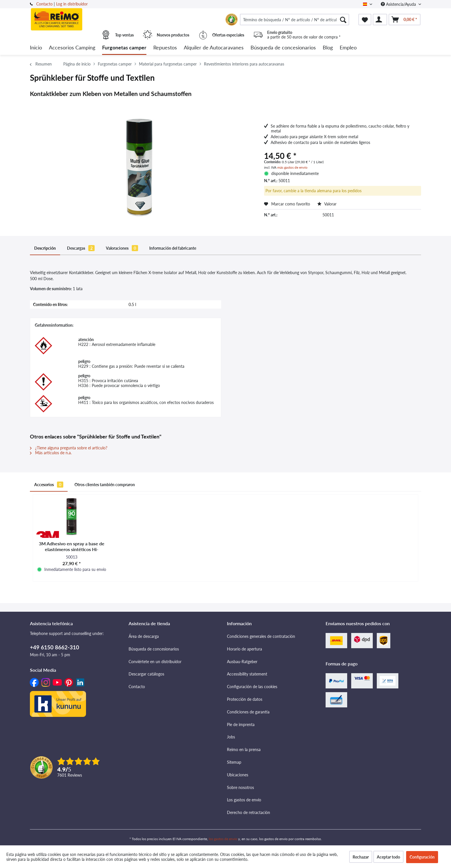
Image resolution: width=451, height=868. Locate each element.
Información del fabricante (173, 248)
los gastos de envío (223, 839)
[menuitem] (295, 20)
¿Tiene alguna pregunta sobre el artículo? (69, 448)
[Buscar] (343, 20)
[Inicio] (36, 48)
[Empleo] (348, 48)
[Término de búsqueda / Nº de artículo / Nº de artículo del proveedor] (295, 20)
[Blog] (328, 48)
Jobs (231, 737)
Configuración (422, 857)
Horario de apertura (244, 649)
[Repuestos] (165, 48)
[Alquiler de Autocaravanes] (214, 48)
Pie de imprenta (241, 724)
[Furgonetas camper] (124, 48)
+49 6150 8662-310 (55, 647)
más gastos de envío (292, 167)
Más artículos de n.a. (51, 453)
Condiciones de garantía (248, 712)
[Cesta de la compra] (405, 20)
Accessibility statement (247, 674)
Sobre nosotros (240, 787)
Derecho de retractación (249, 812)
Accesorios (49, 485)
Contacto (44, 4)
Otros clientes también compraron (105, 485)
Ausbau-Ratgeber (242, 662)
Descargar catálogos (146, 674)
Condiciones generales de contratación (261, 636)
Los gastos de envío (244, 800)
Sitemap (234, 762)
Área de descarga (144, 636)
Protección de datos (245, 699)
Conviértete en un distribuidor (155, 662)
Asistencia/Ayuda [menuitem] (399, 4)
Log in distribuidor (72, 4)
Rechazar (361, 857)
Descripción (45, 248)
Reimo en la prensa (244, 749)
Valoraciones (122, 248)
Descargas (81, 248)
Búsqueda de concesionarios (154, 649)
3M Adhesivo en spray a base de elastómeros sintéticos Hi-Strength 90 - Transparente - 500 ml (71, 546)
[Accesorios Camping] (72, 48)
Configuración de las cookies (252, 687)
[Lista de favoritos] (365, 20)
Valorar (327, 204)
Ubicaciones (238, 775)
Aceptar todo (388, 857)
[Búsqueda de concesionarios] (283, 48)
